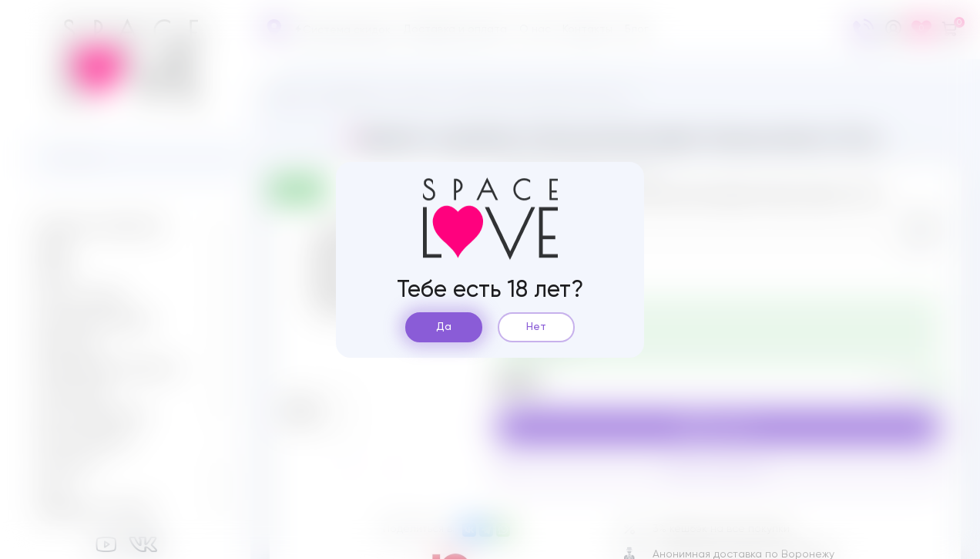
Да (444, 327)
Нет (536, 327)
